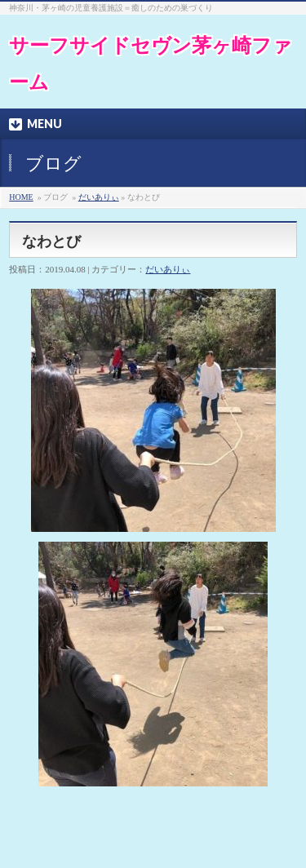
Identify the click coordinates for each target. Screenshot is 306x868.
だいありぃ (99, 197)
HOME (21, 197)
